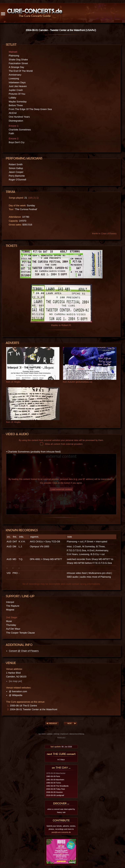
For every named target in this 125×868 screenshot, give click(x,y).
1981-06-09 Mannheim (55, 780)
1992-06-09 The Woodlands (57, 786)
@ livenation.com (18, 691)
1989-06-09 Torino (54, 783)
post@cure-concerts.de (61, 832)
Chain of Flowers (109, 233)
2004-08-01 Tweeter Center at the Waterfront (34, 709)
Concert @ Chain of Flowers (24, 651)
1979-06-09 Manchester (56, 773)
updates (50, 734)
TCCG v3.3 (61, 738)
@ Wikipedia (16, 695)
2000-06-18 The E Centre (23, 706)
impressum (64, 734)
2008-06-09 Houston (54, 792)
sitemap (56, 734)
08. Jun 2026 (61, 747)
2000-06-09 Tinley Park (56, 789)
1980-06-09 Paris (53, 776)
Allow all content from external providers (61, 444)
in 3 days (61, 759)
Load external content (61, 489)
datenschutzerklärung (77, 734)
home (44, 734)
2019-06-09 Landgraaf (55, 795)
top (39, 734)
